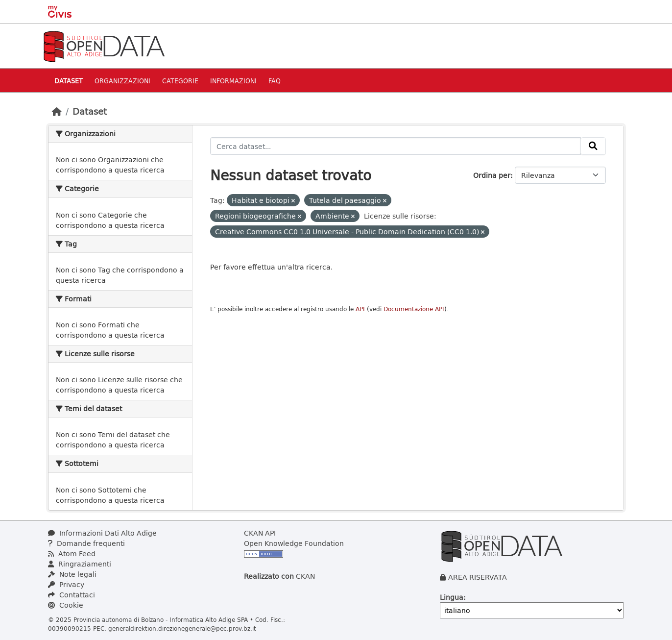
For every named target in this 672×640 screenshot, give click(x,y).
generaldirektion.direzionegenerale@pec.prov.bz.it (182, 628)
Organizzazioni (122, 81)
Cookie (66, 605)
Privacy (66, 584)
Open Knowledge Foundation (294, 543)
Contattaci (72, 595)
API (360, 309)
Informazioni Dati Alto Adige (102, 533)
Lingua (452, 597)
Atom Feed (72, 554)
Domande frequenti (86, 543)
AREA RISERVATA (478, 577)
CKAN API (260, 533)
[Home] (57, 111)
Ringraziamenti (80, 564)
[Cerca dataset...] (396, 146)
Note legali (72, 574)
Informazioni (233, 81)
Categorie (180, 81)
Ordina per (492, 175)
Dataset (69, 81)
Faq (275, 81)
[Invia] (593, 146)
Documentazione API (414, 309)
